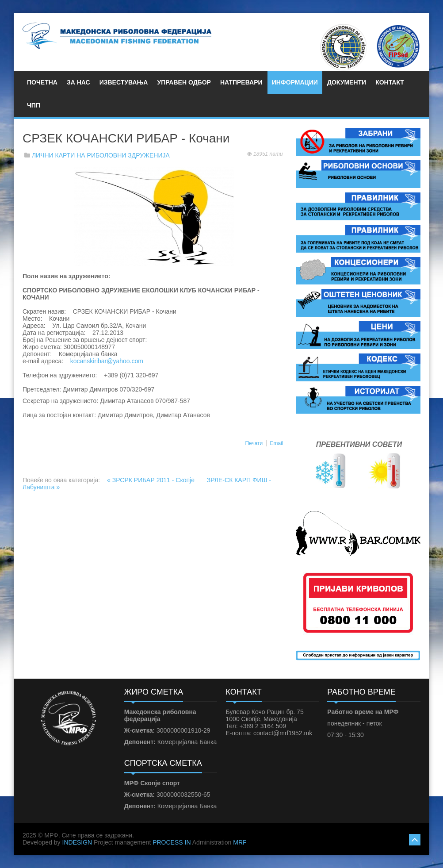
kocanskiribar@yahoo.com (107, 361)
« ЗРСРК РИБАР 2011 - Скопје (152, 480)
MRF (240, 842)
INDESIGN (77, 842)
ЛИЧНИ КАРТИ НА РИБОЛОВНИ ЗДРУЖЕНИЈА (101, 155)
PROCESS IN (172, 842)
